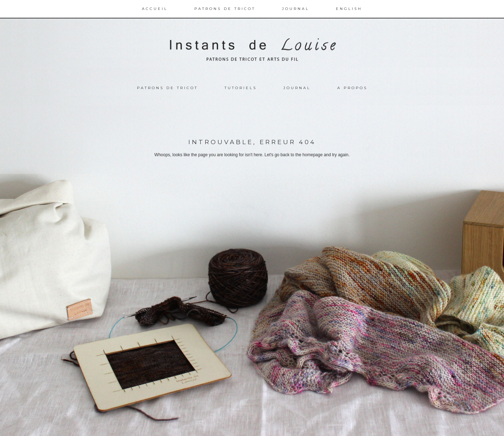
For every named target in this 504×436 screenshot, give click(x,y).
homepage (313, 155)
